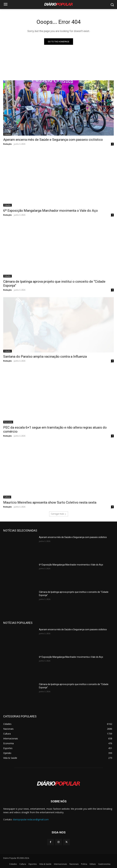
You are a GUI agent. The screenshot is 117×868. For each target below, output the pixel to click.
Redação (7, 144)
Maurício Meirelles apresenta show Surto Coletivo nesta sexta (50, 502)
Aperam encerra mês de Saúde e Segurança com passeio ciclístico (53, 140)
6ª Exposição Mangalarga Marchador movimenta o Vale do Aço (51, 211)
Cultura (7, 497)
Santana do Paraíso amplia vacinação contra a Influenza (45, 357)
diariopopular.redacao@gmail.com (31, 819)
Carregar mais (59, 514)
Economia (8, 422)
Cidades (8, 134)
